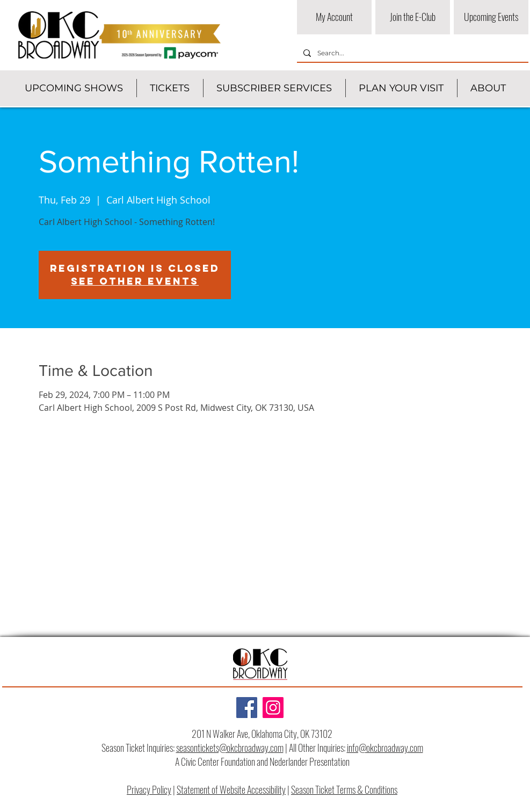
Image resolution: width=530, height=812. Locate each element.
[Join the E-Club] (413, 17)
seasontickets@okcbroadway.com (230, 748)
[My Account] (334, 17)
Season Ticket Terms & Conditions (344, 789)
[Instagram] (273, 708)
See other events (135, 281)
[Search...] (412, 53)
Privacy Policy (149, 789)
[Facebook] (247, 708)
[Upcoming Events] (491, 17)
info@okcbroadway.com (385, 748)
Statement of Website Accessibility (231, 789)
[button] (74, 88)
